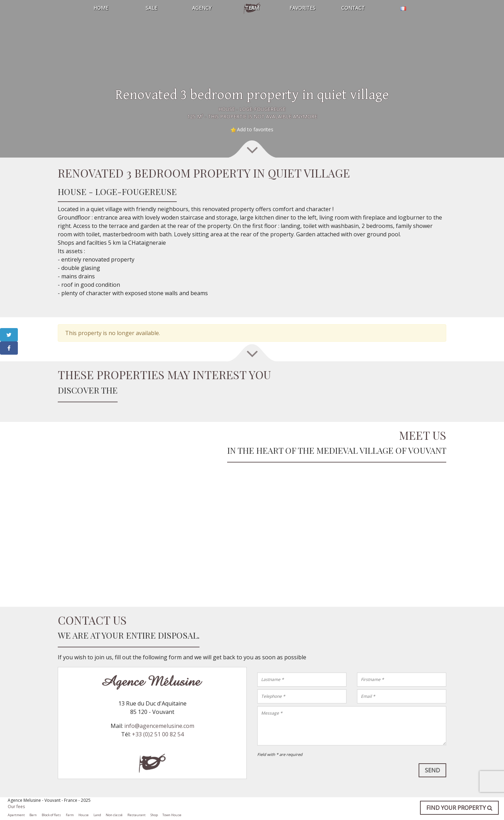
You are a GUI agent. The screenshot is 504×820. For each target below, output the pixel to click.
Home (101, 8)
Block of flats (51, 815)
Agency (202, 8)
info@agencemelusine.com (159, 726)
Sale (151, 8)
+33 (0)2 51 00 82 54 (158, 734)
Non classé (114, 815)
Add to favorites (255, 129)
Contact (353, 8)
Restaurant (136, 815)
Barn (33, 815)
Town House (172, 815)
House (83, 815)
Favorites (302, 8)
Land (97, 815)
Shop (154, 815)
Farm (70, 815)
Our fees (16, 807)
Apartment (16, 815)
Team (252, 8)
